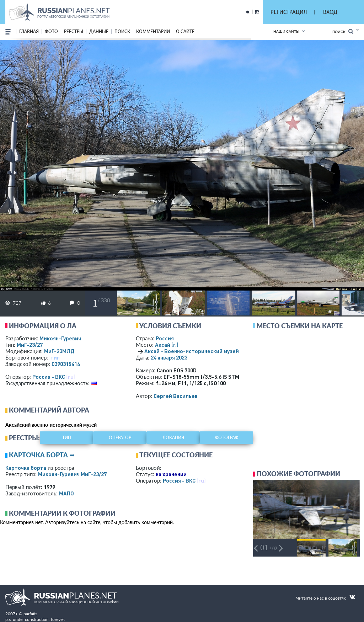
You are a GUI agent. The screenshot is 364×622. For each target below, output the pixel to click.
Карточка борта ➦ (42, 455)
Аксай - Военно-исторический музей (192, 351)
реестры (74, 31)
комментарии (153, 31)
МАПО (66, 493)
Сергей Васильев (176, 396)
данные (99, 31)
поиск (122, 31)
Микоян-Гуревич (60, 338)
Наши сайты (286, 31)
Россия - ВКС (49, 377)
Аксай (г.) (167, 345)
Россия (165, 338)
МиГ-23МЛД (59, 351)
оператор (120, 438)
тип (55, 357)
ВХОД (330, 12)
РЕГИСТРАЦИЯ (289, 12)
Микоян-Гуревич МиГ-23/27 (72, 474)
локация (173, 438)
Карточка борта (26, 468)
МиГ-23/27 (30, 345)
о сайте (185, 31)
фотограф (227, 438)
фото (51, 31)
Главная (29, 31)
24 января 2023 (169, 357)
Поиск (343, 31)
